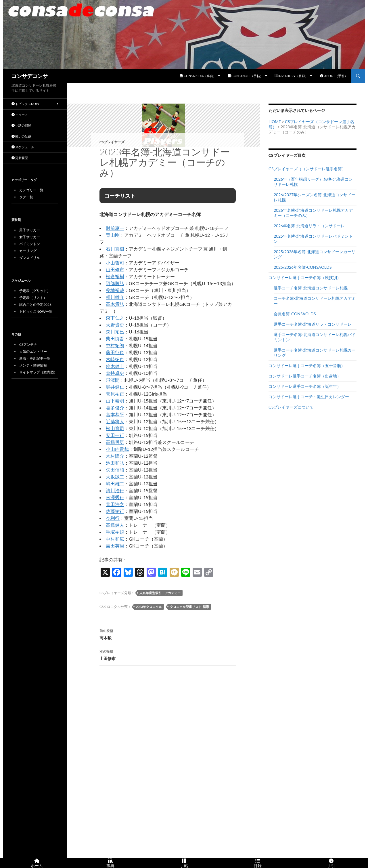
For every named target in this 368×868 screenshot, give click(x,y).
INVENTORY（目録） (291, 76)
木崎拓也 (115, 359)
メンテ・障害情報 (33, 365)
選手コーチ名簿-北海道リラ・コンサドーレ (313, 324)
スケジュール (23, 147)
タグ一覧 (26, 197)
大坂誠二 (115, 477)
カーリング (28, 251)
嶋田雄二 (115, 483)
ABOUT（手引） (334, 76)
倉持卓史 (115, 373)
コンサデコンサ (30, 76)
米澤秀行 (115, 497)
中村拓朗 (115, 345)
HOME (275, 122)
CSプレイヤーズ (112, 142)
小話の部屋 (21, 125)
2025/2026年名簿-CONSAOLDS (303, 267)
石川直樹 (115, 249)
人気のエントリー (33, 351)
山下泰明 (115, 401)
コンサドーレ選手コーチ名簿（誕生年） (305, 386)
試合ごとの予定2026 (35, 305)
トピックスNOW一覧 (36, 311)
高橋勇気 (115, 442)
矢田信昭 (115, 470)
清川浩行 (115, 490)
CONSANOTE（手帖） (245, 76)
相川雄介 (115, 297)
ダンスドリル (30, 258)
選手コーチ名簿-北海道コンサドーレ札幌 (311, 288)
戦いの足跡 (21, 136)
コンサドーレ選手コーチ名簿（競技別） (305, 277)
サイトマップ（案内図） (38, 372)
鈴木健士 (115, 366)
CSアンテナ (28, 345)
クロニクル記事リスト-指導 (189, 607)
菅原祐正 (115, 394)
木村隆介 (115, 456)
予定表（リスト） (33, 298)
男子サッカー (30, 230)
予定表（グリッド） (35, 291)
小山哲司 (115, 263)
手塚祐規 (115, 532)
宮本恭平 (115, 414)
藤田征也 (115, 352)
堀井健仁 (115, 387)
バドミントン (30, 244)
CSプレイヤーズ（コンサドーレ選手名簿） (307, 169)
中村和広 (115, 539)
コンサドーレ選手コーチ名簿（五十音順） (307, 366)
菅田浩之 (115, 504)
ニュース (20, 115)
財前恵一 (115, 228)
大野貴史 (115, 325)
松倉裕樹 (115, 276)
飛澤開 (113, 380)
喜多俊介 (115, 408)
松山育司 (115, 428)
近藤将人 (115, 421)
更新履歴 (20, 158)
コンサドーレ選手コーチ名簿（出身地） (305, 376)
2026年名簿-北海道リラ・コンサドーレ (309, 226)
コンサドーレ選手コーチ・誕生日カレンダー (309, 397)
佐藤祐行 (115, 511)
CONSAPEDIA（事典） (198, 76)
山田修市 (115, 269)
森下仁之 (115, 318)
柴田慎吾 (115, 338)
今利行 (113, 518)
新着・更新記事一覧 (35, 358)
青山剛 (113, 235)
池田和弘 (115, 463)
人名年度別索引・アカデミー (160, 593)
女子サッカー (30, 237)
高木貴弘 (115, 304)
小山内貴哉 (117, 449)
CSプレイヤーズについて (291, 407)
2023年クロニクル (149, 607)
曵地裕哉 (115, 290)
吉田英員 (115, 546)
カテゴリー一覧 (31, 190)
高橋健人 (115, 525)
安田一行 (115, 435)
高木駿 (168, 634)
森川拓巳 (115, 332)
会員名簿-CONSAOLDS (295, 314)
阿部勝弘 (115, 283)
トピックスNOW (25, 104)
